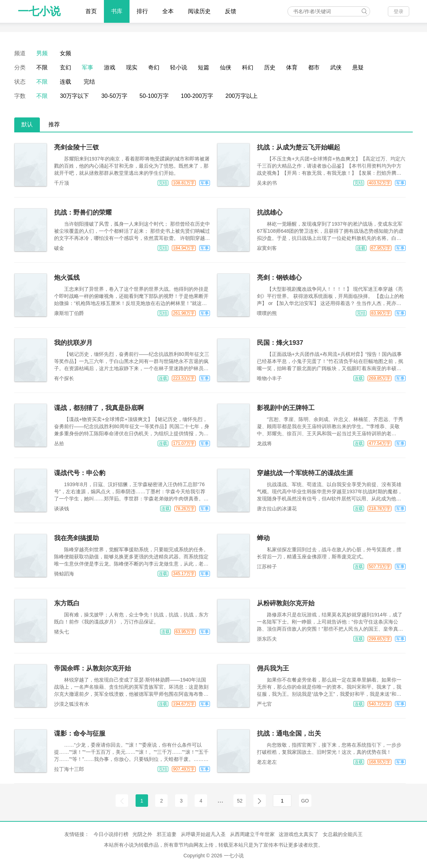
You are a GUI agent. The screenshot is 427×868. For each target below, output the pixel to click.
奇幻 (154, 67)
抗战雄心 (270, 212)
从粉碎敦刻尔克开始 (286, 603)
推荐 (54, 124)
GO (305, 801)
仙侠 (226, 67)
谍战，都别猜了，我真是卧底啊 (99, 408)
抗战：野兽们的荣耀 (83, 212)
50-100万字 (154, 96)
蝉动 (263, 538)
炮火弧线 (67, 278)
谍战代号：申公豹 (80, 473)
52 (240, 801)
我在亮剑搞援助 (77, 538)
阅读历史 (199, 11)
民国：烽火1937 (280, 343)
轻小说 (179, 67)
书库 (117, 11)
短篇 (204, 67)
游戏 (110, 67)
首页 (91, 11)
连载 (65, 82)
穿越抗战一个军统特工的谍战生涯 (305, 473)
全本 (168, 11)
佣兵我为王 (273, 668)
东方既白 (67, 603)
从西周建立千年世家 (252, 834)
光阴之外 (142, 834)
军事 (88, 67)
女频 (65, 53)
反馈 (231, 11)
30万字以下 (74, 96)
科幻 (248, 67)
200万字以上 (242, 96)
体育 (292, 67)
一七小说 (39, 11)
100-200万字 (197, 96)
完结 (89, 82)
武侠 (336, 67)
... (220, 800)
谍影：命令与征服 (80, 733)
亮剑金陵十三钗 (77, 147)
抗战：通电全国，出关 (289, 733)
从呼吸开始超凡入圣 (203, 834)
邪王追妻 (167, 834)
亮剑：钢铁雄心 (279, 278)
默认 (27, 124)
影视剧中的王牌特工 (286, 408)
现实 (132, 67)
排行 (142, 11)
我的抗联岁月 (73, 343)
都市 (314, 67)
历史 (270, 67)
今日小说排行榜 (111, 834)
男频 (42, 53)
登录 (399, 11)
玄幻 (65, 67)
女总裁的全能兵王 (343, 834)
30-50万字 (114, 96)
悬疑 (358, 67)
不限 (42, 67)
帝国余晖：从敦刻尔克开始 (93, 668)
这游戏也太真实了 (299, 834)
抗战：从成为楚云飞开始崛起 (299, 147)
